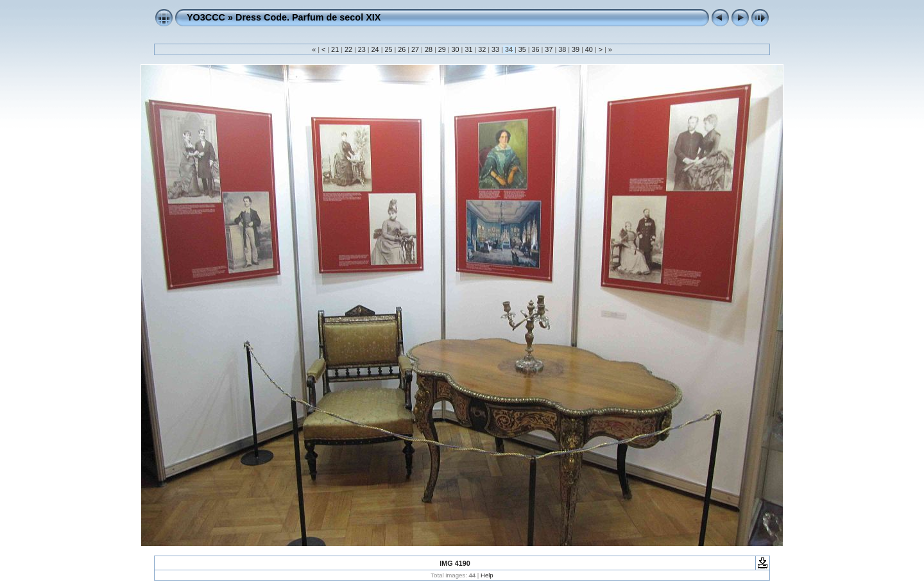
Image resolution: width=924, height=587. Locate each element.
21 (335, 49)
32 (482, 49)
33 (495, 49)
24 (375, 49)
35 (522, 49)
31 (468, 49)
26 (402, 49)
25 (388, 49)
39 (576, 49)
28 (429, 49)
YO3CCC (206, 17)
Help (487, 575)
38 (562, 49)
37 (549, 49)
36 (536, 49)
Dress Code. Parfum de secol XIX (308, 17)
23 (362, 49)
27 (415, 49)
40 (589, 49)
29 (442, 49)
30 (456, 49)
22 (348, 49)
